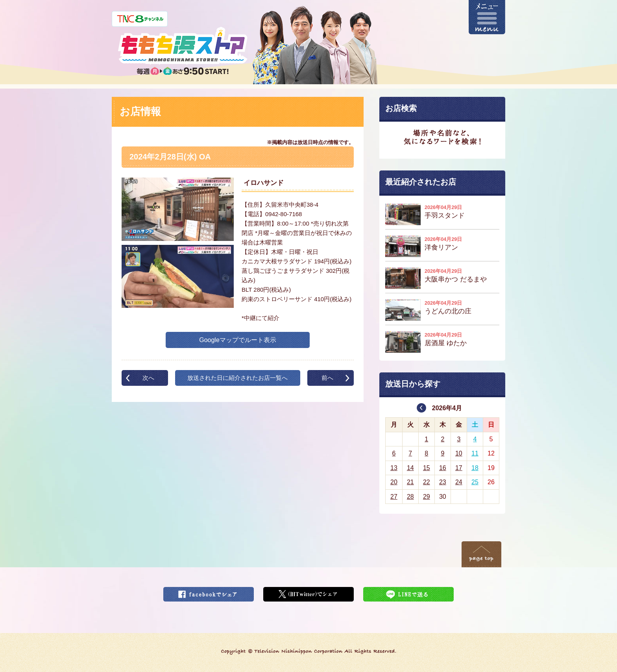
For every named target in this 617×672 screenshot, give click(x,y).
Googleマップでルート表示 (238, 340)
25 (475, 482)
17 (459, 468)
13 (394, 468)
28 (410, 497)
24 (459, 482)
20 (394, 482)
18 (475, 468)
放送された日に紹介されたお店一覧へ (237, 378)
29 (427, 497)
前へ (327, 378)
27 (394, 497)
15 (427, 468)
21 (410, 482)
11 (475, 453)
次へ (148, 378)
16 (443, 468)
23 (443, 482)
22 (427, 482)
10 (459, 453)
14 (410, 468)
